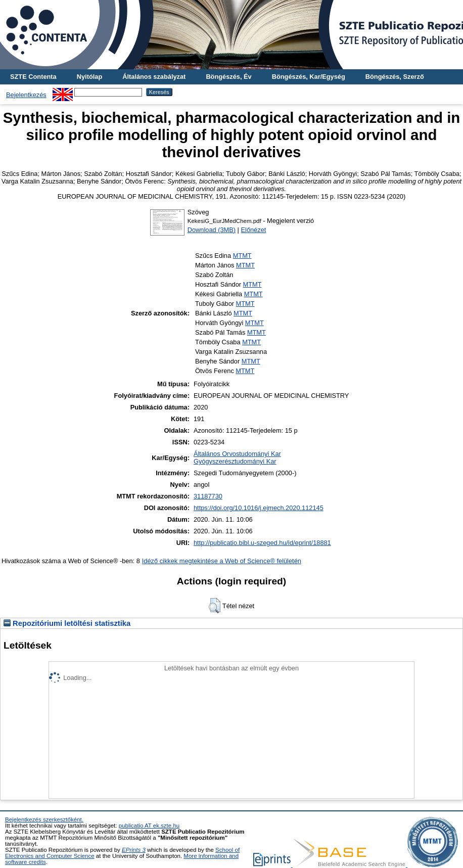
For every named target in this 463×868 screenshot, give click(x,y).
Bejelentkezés (26, 95)
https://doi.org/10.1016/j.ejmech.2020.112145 (259, 508)
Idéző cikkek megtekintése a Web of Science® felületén (222, 561)
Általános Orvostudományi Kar (237, 454)
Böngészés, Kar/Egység (309, 77)
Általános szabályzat (154, 77)
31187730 (208, 496)
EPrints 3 (134, 850)
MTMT (242, 256)
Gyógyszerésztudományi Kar (235, 461)
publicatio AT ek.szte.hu (149, 826)
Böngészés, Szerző (395, 77)
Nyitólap (89, 77)
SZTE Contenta (33, 77)
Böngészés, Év (228, 77)
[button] (215, 606)
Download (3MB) (212, 230)
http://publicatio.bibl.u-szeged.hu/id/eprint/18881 (262, 543)
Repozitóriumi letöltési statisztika (67, 623)
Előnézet (254, 230)
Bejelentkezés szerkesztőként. (44, 819)
